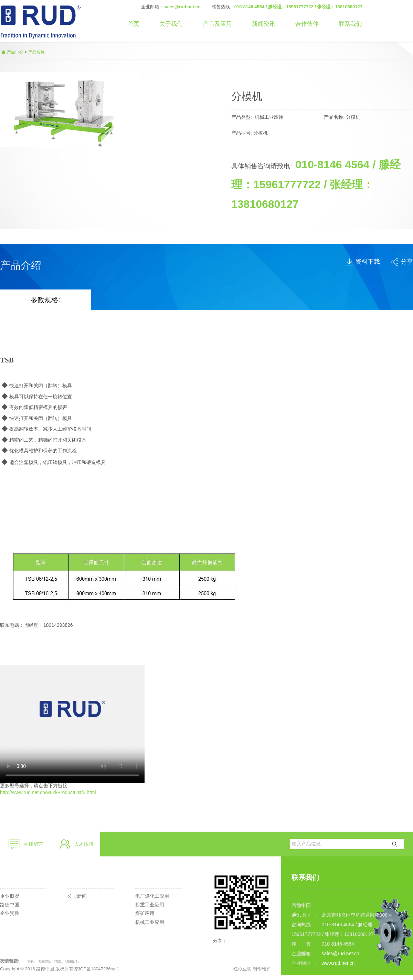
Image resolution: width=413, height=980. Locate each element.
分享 (402, 262)
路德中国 (10, 905)
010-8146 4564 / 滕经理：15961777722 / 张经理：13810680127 (298, 7)
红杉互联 (242, 969)
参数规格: (45, 300)
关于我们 (171, 24)
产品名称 (36, 52)
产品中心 (15, 52)
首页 (134, 24)
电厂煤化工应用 (152, 896)
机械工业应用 (150, 922)
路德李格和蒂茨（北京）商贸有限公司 (40, 21)
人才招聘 (76, 845)
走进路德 (14, 877)
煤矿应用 (145, 913)
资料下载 (363, 262)
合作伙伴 (307, 24)
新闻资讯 (264, 24)
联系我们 (350, 24)
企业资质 (10, 913)
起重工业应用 (150, 905)
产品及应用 (217, 24)
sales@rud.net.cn (182, 7)
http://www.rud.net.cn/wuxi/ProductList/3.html (48, 792)
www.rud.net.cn (338, 963)
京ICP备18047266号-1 (97, 969)
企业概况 (10, 896)
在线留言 (26, 845)
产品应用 (149, 877)
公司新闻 (77, 896)
